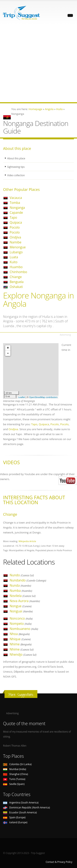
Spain (14, 817)
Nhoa (20, 634)
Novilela (23, 596)
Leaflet (22, 397)
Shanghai (16, 774)
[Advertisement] (38, 64)
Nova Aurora (25, 601)
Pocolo (15, 227)
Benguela (17, 282)
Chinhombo (18, 272)
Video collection (16, 175)
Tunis (14, 779)
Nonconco (21, 618)
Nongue (21, 606)
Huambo (16, 267)
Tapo (13, 217)
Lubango (16, 252)
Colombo (17, 764)
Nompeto (21, 624)
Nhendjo (23, 654)
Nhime (21, 644)
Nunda (20, 585)
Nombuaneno (24, 629)
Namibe (16, 242)
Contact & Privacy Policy (59, 862)
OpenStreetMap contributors (43, 397)
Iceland (15, 822)
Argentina (21, 802)
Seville (14, 784)
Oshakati (16, 287)
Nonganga (17, 208)
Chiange (16, 277)
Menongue (18, 247)
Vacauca (16, 198)
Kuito (14, 262)
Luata (14, 257)
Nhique (20, 639)
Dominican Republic (26, 807)
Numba (21, 591)
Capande (16, 213)
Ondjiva (15, 237)
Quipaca (16, 222)
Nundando (28, 580)
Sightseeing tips (16, 167)
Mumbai (15, 769)
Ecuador (20, 812)
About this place (16, 158)
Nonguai (21, 611)
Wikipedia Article (27, 541)
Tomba (15, 203)
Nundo (22, 575)
